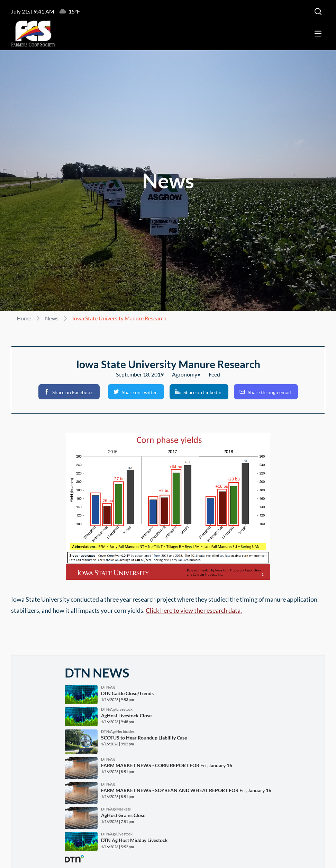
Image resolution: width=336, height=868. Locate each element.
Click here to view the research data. (194, 610)
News (52, 318)
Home (24, 318)
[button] (69, 392)
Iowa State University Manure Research (119, 318)
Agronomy (185, 374)
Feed (214, 374)
